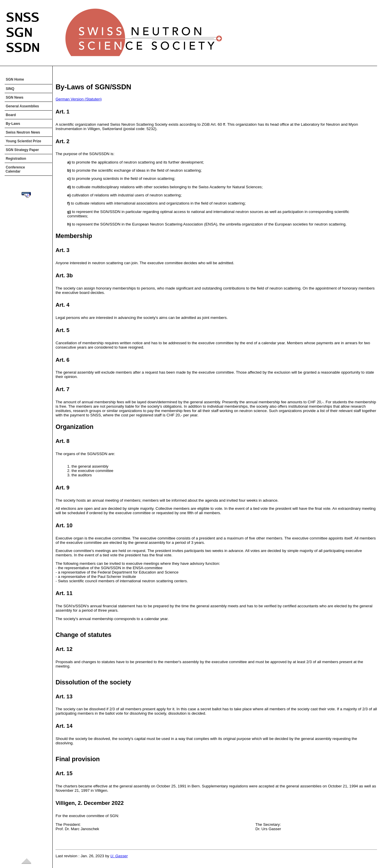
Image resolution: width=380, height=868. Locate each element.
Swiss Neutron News (23, 132)
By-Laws (13, 124)
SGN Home (15, 79)
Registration (16, 159)
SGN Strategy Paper (22, 150)
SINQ (10, 89)
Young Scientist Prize (24, 141)
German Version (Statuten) (79, 99)
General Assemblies (22, 106)
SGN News (15, 97)
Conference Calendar (15, 169)
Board (11, 115)
